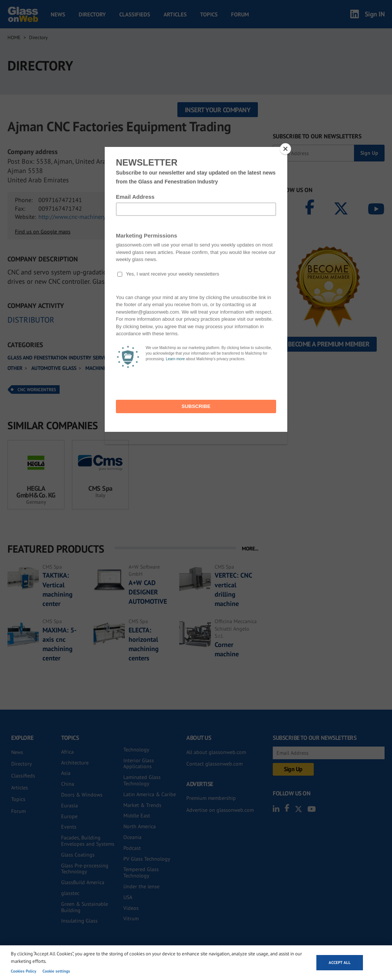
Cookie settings (56, 971)
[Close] (285, 149)
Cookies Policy (23, 971)
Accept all (340, 962)
